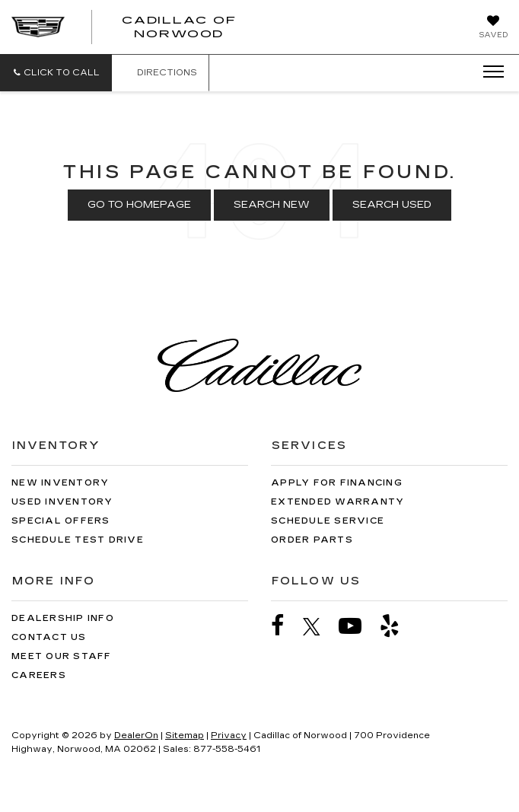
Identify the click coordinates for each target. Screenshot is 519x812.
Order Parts (312, 540)
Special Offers (61, 521)
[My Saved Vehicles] (493, 28)
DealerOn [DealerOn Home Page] (136, 736)
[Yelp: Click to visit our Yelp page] (397, 626)
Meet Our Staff (62, 656)
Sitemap (185, 736)
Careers (39, 675)
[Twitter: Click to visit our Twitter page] (319, 626)
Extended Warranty (338, 502)
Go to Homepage (139, 205)
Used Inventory (62, 502)
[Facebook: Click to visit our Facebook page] (285, 626)
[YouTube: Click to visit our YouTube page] (358, 626)
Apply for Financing (337, 483)
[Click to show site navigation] (489, 72)
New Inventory (60, 483)
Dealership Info (63, 618)
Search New (272, 205)
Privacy (229, 736)
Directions (160, 73)
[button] (56, 73)
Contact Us (49, 637)
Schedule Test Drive (78, 540)
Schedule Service (328, 521)
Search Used (392, 205)
